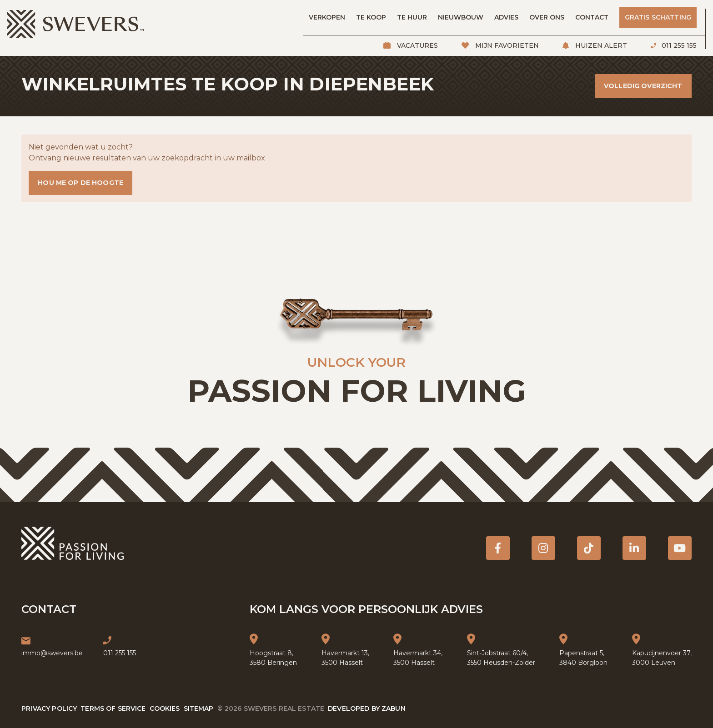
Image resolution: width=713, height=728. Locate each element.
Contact (592, 17)
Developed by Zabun (367, 708)
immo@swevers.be (52, 653)
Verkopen (327, 17)
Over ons (547, 17)
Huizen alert (600, 45)
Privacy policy (49, 708)
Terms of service (113, 708)
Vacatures (417, 45)
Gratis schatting (658, 17)
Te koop (371, 17)
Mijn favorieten (506, 45)
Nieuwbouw (461, 17)
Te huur (412, 17)
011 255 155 (678, 45)
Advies (506, 17)
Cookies (165, 708)
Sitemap (199, 708)
